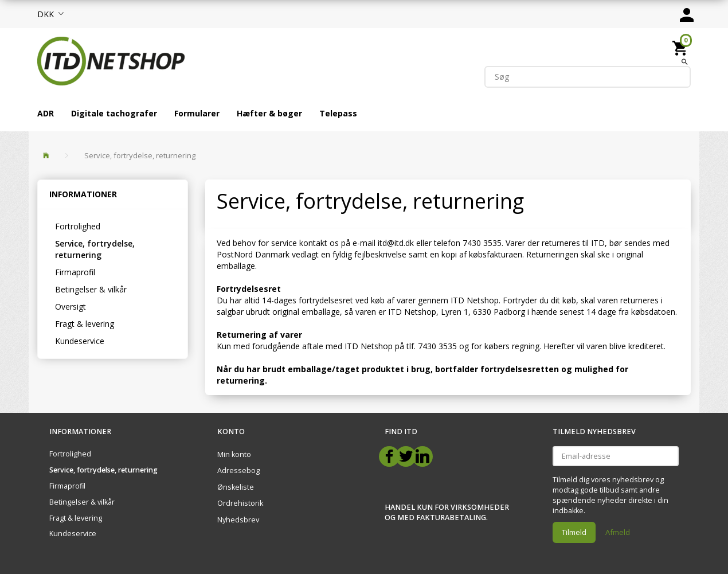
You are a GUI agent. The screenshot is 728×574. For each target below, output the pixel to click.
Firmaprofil (75, 272)
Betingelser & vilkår (91, 289)
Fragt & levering (85, 324)
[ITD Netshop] (111, 60)
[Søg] (685, 61)
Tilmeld (574, 532)
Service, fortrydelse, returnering (95, 249)
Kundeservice (80, 341)
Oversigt (71, 306)
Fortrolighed (78, 226)
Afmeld (618, 532)
